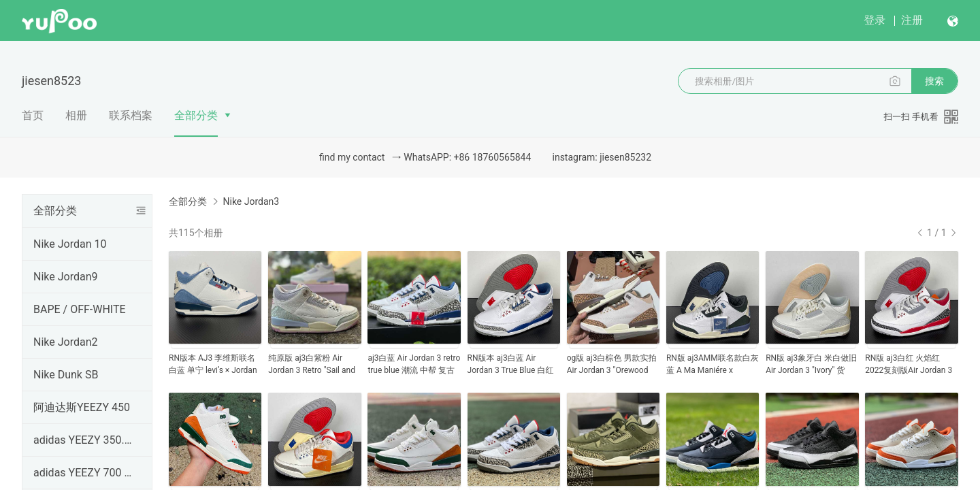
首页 (33, 115)
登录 (875, 20)
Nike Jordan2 (66, 342)
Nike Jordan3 (251, 201)
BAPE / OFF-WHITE (80, 309)
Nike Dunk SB (66, 375)
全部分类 (196, 115)
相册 (76, 115)
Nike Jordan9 (66, 277)
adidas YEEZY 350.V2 (84, 440)
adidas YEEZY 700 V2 (84, 473)
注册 (912, 20)
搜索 (934, 81)
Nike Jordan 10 (70, 244)
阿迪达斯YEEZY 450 (82, 407)
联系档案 (131, 115)
